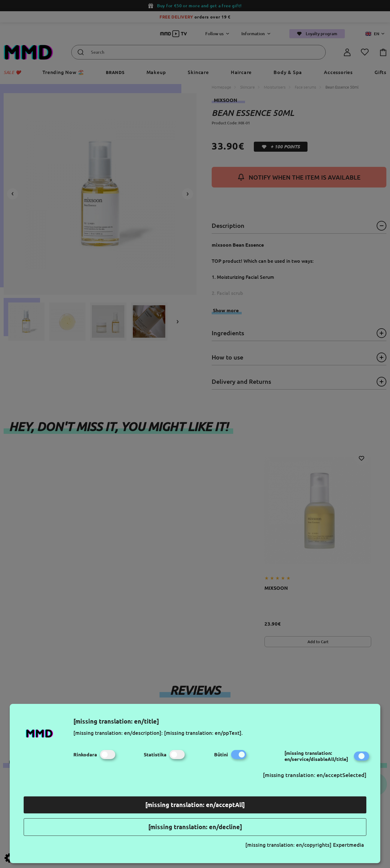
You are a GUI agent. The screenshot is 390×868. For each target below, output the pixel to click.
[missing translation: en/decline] (195, 827)
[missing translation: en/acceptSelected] (315, 775)
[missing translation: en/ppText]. (203, 733)
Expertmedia (348, 845)
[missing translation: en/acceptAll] (195, 805)
